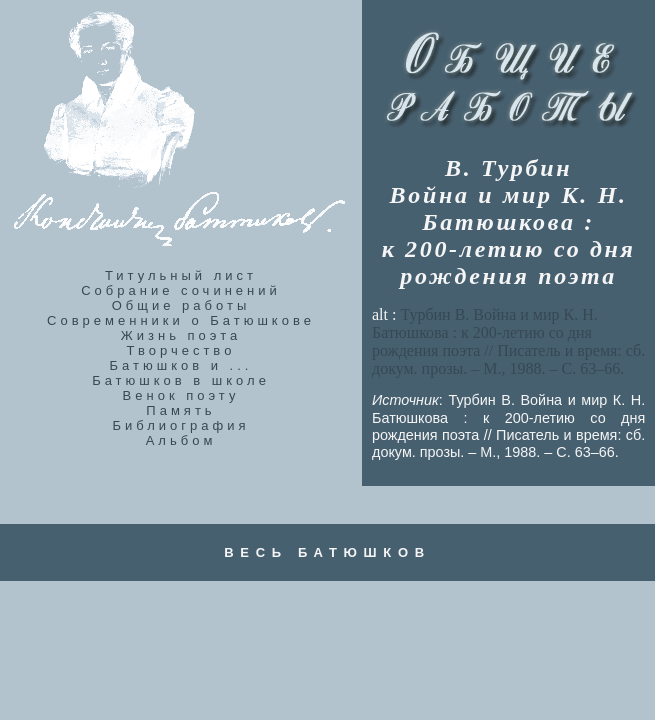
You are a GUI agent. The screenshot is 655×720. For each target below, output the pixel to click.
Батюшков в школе (181, 380)
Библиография (181, 425)
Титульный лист (181, 275)
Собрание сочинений (181, 290)
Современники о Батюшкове (181, 320)
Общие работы (181, 305)
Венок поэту (181, 395)
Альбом (181, 440)
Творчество (181, 350)
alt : (508, 341)
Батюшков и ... (181, 365)
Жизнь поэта (181, 335)
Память (180, 410)
